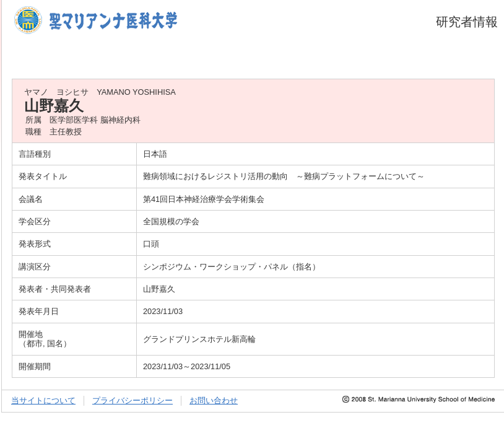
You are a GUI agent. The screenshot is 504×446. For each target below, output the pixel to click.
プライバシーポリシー (133, 400)
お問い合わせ (214, 400)
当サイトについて (43, 400)
